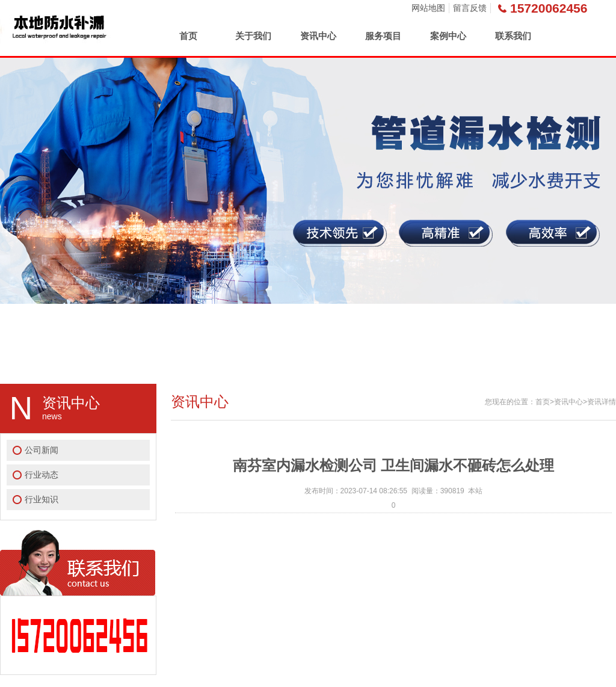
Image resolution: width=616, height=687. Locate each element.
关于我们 (253, 36)
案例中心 (448, 36)
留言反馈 (470, 8)
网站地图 (428, 8)
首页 (188, 36)
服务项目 (383, 36)
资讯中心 (318, 36)
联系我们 (513, 36)
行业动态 (42, 475)
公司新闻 (42, 450)
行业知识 (42, 499)
